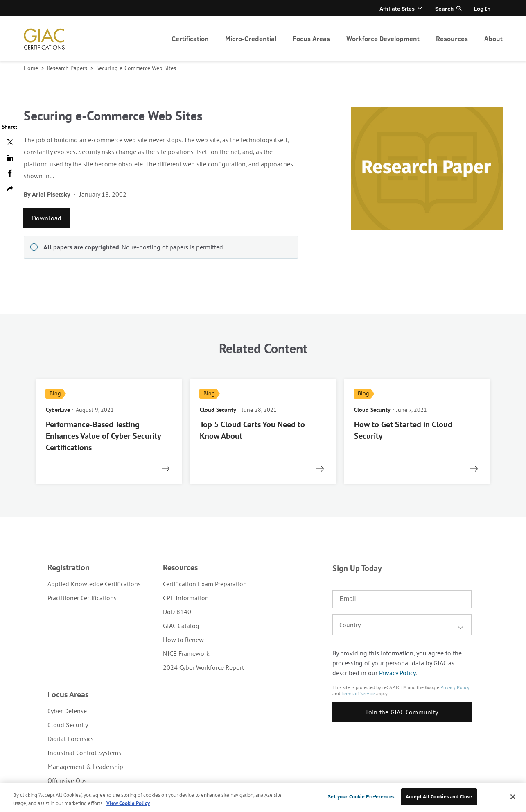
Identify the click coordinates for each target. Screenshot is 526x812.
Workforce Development (383, 38)
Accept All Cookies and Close (439, 797)
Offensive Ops (67, 780)
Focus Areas (311, 38)
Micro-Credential (251, 38)
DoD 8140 (177, 612)
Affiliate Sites (397, 8)
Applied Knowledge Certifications (94, 584)
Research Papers (68, 68)
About (493, 38)
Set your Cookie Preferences (361, 797)
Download (47, 218)
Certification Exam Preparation (205, 584)
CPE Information (186, 598)
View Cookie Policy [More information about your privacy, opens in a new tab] (128, 803)
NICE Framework (186, 653)
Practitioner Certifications (82, 598)
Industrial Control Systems (84, 753)
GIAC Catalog (181, 626)
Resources (452, 38)
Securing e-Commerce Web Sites (136, 68)
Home (32, 68)
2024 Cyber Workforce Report (203, 667)
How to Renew (183, 640)
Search (444, 8)
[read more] (109, 432)
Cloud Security (68, 725)
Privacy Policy (397, 673)
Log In (482, 8)
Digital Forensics (71, 739)
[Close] (513, 797)
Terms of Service (358, 693)
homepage (44, 39)
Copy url (10, 189)
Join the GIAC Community (402, 712)
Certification (190, 38)
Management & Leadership (85, 767)
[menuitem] (190, 39)
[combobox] (402, 625)
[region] (263, 797)
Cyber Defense (67, 711)
